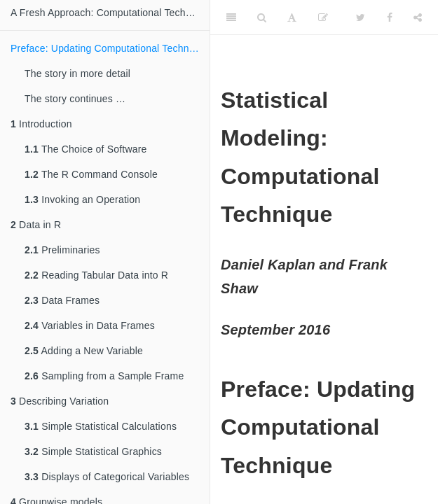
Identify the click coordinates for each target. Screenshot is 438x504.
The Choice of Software (86, 149)
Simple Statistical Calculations (101, 426)
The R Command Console (91, 174)
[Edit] (323, 17)
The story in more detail (77, 73)
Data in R (36, 225)
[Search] (262, 17)
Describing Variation (60, 401)
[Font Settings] (292, 17)
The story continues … (75, 99)
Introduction (41, 124)
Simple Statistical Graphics (93, 451)
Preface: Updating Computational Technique (109, 48)
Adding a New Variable (84, 351)
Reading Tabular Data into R (96, 275)
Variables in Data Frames (90, 325)
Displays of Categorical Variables (107, 477)
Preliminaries (62, 250)
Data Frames (62, 300)
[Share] (418, 17)
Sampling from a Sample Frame (104, 376)
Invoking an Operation (82, 199)
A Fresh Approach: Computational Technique (110, 13)
